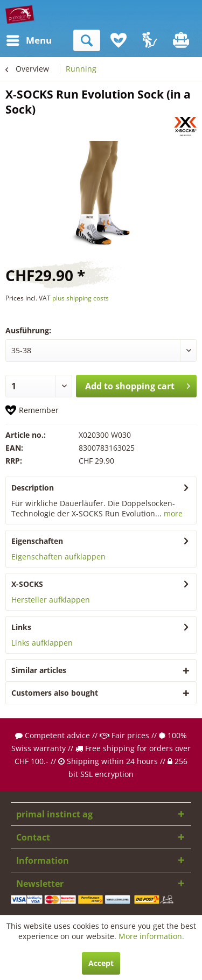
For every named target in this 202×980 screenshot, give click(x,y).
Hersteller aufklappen (51, 600)
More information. (151, 936)
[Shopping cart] (182, 40)
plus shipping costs (81, 298)
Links (21, 627)
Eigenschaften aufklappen (58, 556)
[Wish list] (119, 40)
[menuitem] (16, 40)
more (172, 513)
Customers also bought (55, 693)
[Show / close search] (87, 40)
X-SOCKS (27, 584)
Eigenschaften (37, 541)
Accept (101, 963)
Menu (19, 39)
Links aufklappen (42, 643)
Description (33, 488)
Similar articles (39, 670)
